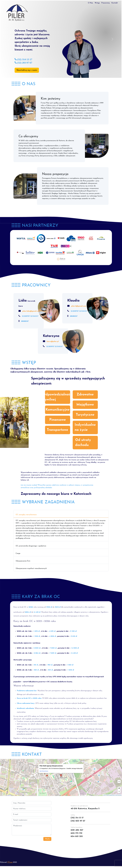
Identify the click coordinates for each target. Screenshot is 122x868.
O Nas (90, 3)
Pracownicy (106, 3)
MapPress (108, 795)
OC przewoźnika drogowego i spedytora (31, 546)
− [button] (119, 791)
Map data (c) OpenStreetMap (116, 795)
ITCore (10, 862)
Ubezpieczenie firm (23, 561)
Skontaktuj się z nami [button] (27, 70)
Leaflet (104, 795)
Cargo (18, 553)
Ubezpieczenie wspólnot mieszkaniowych (31, 568)
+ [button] (119, 788)
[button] (10, 39)
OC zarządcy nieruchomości (26, 515)
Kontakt (115, 3)
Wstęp (97, 3)
